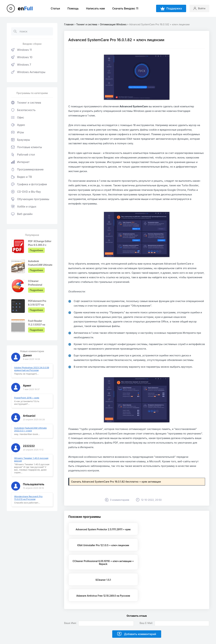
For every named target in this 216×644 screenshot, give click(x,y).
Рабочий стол (23, 155)
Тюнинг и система (26, 103)
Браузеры (21, 140)
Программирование (27, 169)
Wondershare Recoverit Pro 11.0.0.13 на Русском (28, 498)
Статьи (55, 8)
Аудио (18, 125)
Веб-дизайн (22, 214)
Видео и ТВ (22, 177)
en (25, 8)
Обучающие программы (30, 199)
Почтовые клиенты (26, 147)
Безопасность (23, 110)
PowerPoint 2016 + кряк (27, 398)
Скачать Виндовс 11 (125, 8)
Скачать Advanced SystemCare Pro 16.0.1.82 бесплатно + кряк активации (116, 482)
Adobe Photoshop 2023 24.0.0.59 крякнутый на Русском (32, 369)
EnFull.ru (51, 625)
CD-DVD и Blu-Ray (26, 192)
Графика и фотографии (29, 184)
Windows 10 (22, 57)
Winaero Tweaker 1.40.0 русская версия (31, 459)
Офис (18, 117)
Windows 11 (21, 50)
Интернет (20, 162)
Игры (18, 132)
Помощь (72, 8)
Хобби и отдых (24, 207)
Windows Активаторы (28, 72)
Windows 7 (21, 65)
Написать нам (95, 8)
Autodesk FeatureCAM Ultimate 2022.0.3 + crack (30, 429)
